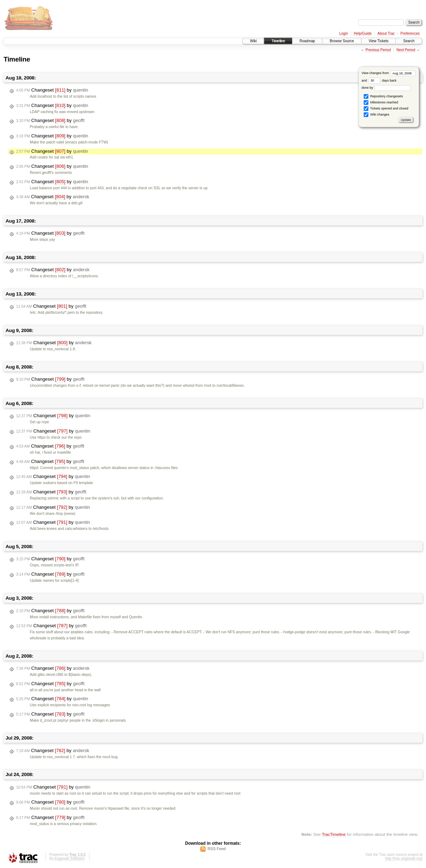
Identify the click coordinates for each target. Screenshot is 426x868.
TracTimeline (334, 834)
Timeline (278, 41)
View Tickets (379, 41)
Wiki (253, 41)
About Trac (386, 33)
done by (386, 88)
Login (344, 33)
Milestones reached (381, 103)
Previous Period (378, 50)
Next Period (406, 50)
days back (382, 81)
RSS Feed (217, 849)
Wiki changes (376, 115)
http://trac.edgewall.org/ (404, 859)
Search (409, 41)
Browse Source (342, 41)
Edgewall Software (69, 859)
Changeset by (52, 90)
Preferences (410, 33)
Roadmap (307, 41)
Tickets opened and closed (386, 109)
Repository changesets (383, 96)
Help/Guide (363, 33)
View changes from (389, 73)
